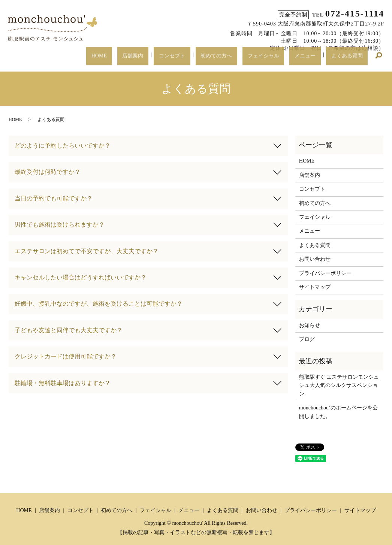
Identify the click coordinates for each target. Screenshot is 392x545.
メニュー (313, 59)
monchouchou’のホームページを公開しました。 (338, 412)
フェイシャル (276, 59)
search (379, 60)
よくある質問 (349, 59)
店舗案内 (160, 59)
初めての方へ (234, 59)
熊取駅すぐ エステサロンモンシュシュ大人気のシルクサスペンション (339, 385)
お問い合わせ (315, 259)
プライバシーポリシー (325, 273)
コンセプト (195, 59)
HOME (132, 59)
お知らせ (310, 325)
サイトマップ (315, 287)
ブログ (307, 339)
